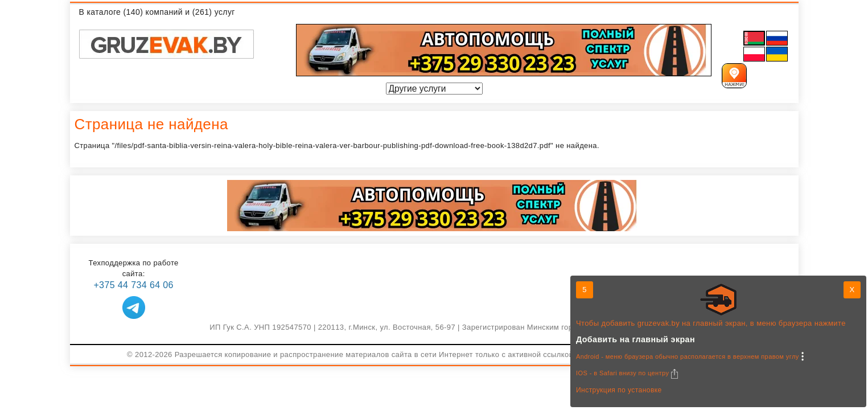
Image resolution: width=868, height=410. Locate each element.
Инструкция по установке (619, 390)
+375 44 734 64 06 (133, 285)
